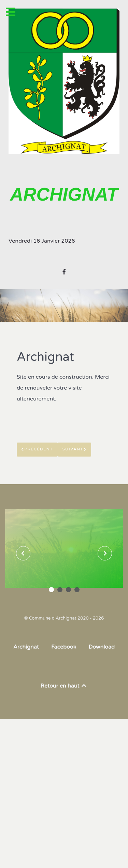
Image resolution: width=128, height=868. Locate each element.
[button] (51, 590)
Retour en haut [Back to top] (64, 686)
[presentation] (23, 553)
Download (102, 647)
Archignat (26, 647)
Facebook (64, 647)
